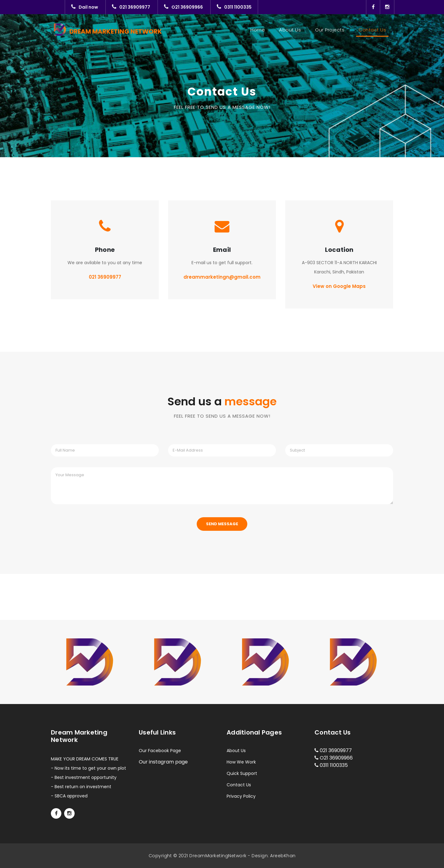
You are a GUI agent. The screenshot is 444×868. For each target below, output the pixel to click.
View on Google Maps (339, 286)
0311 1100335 (234, 7)
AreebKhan (283, 856)
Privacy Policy (241, 796)
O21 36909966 (183, 7)
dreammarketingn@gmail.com (222, 277)
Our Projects (330, 30)
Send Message (222, 524)
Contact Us (372, 30)
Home (259, 30)
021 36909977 (131, 7)
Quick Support (242, 773)
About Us (290, 30)
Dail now (85, 7)
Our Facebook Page (160, 751)
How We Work (241, 762)
